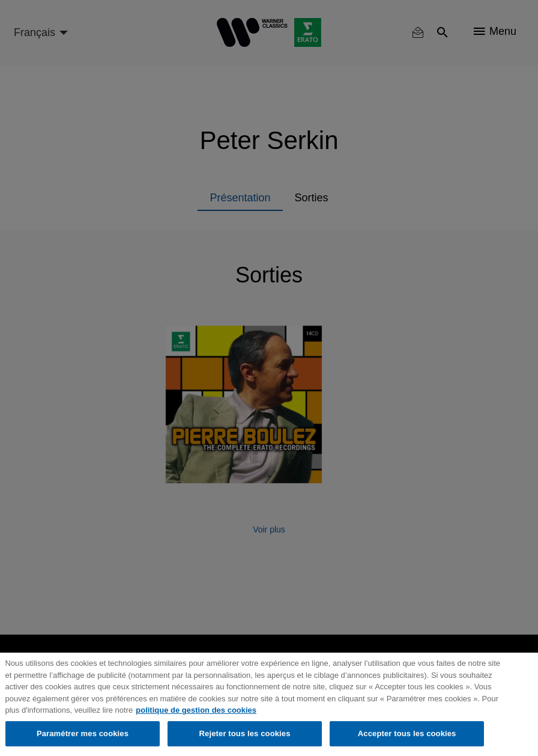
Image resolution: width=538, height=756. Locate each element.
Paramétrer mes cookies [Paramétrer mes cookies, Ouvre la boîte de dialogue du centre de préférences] (83, 733)
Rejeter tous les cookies (245, 733)
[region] (269, 704)
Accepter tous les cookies (407, 733)
